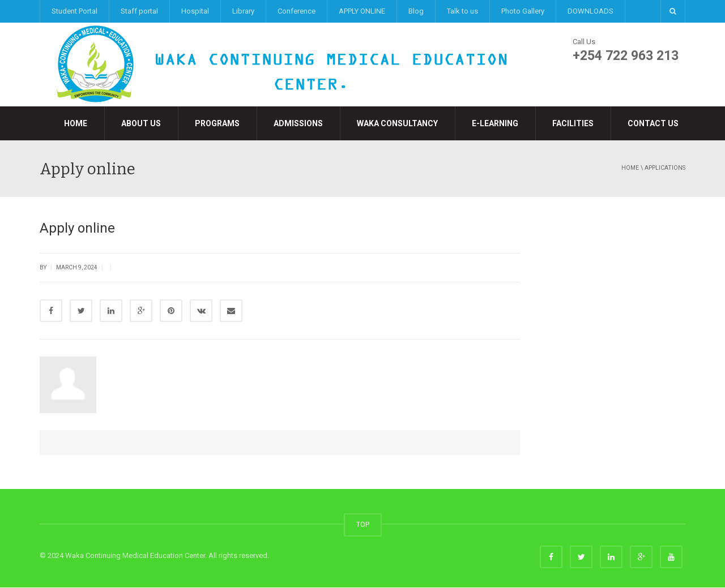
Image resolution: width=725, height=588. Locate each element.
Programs (217, 123)
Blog (416, 11)
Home (76, 123)
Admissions (298, 123)
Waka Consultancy (397, 123)
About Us (141, 123)
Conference (297, 11)
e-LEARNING (495, 123)
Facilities (573, 123)
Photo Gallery (523, 11)
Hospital (195, 11)
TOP (363, 525)
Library (243, 11)
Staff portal (139, 11)
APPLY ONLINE (362, 11)
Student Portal (74, 11)
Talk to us (462, 11)
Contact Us (653, 123)
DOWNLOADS (590, 11)
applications (665, 168)
